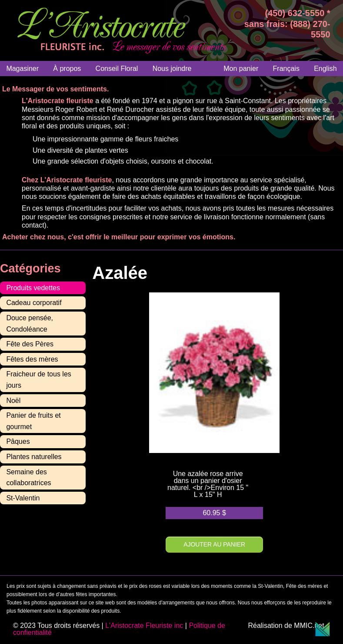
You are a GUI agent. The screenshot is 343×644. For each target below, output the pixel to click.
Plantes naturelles (34, 457)
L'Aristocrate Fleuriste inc (144, 626)
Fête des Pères (30, 344)
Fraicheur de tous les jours (38, 380)
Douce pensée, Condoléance (30, 324)
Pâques (18, 441)
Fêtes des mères (32, 359)
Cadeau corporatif (34, 303)
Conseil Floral (117, 69)
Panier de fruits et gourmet (33, 421)
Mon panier (241, 69)
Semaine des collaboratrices (28, 478)
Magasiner (22, 69)
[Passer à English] (325, 69)
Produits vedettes (33, 288)
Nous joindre (172, 69)
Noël (13, 401)
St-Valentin (23, 498)
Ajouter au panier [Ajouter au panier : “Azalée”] (214, 544)
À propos (67, 69)
